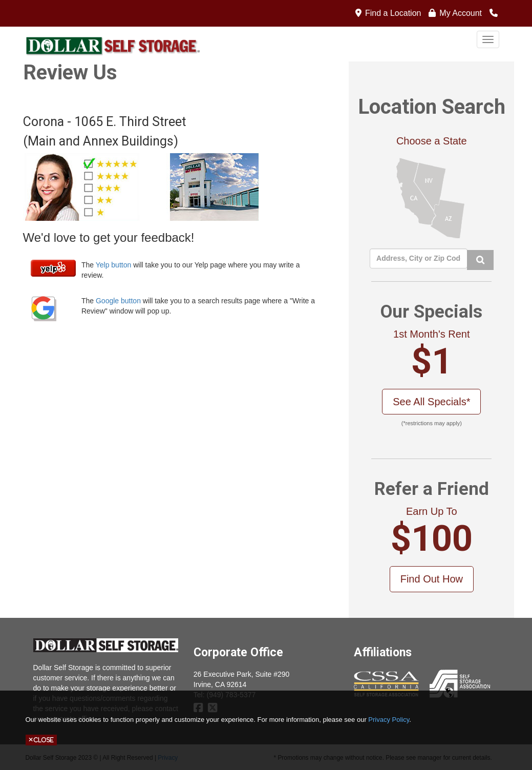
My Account (461, 13)
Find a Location (393, 13)
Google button (118, 301)
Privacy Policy (389, 720)
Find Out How (432, 579)
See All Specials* (431, 402)
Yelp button (114, 265)
